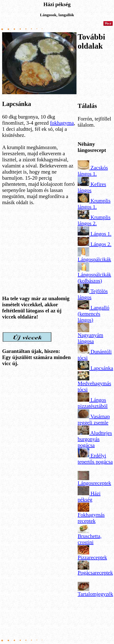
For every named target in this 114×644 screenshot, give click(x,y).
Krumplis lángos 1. (94, 204)
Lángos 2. (101, 244)
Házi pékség (89, 496)
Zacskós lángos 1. (93, 171)
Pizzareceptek (92, 557)
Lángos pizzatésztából (93, 403)
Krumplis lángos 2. (94, 220)
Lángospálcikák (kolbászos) (94, 278)
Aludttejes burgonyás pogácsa (95, 439)
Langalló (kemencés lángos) (94, 314)
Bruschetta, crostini (90, 539)
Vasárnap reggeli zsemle (94, 419)
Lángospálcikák (94, 259)
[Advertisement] (39, 241)
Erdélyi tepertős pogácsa (95, 459)
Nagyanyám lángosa (90, 338)
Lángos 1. (101, 234)
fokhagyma (62, 123)
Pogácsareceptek (95, 573)
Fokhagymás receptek (91, 518)
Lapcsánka (102, 368)
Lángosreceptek (94, 483)
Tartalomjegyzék (95, 594)
